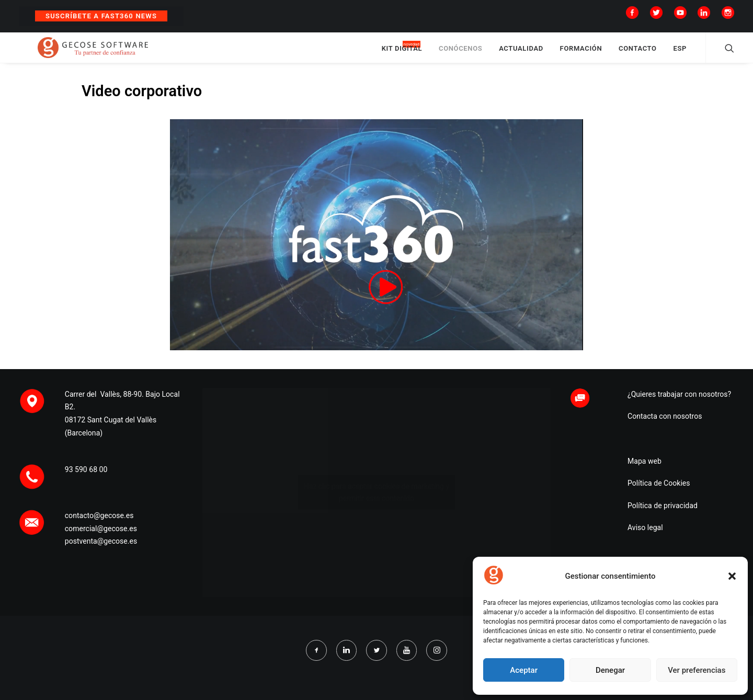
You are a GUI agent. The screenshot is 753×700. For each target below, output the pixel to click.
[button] (732, 576)
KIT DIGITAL (402, 54)
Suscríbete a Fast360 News (101, 16)
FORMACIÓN (581, 54)
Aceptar (524, 670)
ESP (680, 54)
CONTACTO (638, 54)
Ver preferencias (697, 670)
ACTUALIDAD (521, 54)
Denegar (610, 670)
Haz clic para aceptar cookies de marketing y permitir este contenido (376, 503)
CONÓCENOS (460, 54)
